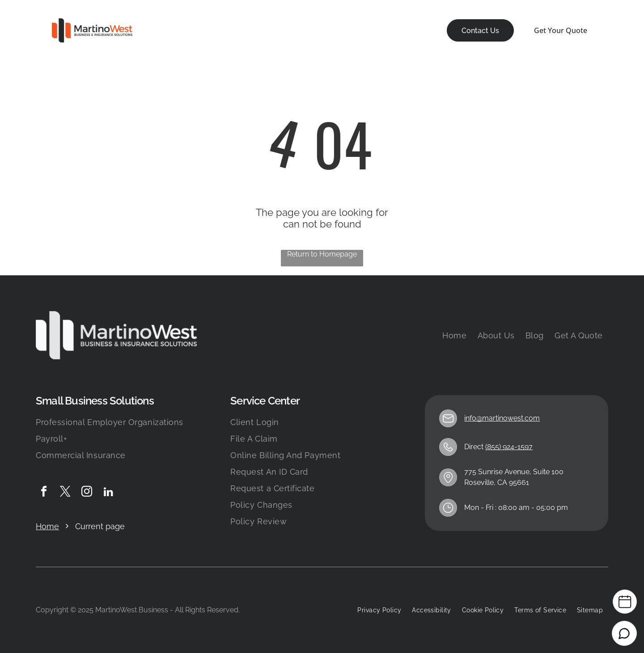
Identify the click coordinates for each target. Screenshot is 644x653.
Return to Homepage (322, 254)
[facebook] (44, 493)
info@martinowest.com (502, 418)
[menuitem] (171, 31)
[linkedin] (108, 493)
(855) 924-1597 (509, 447)
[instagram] (87, 493)
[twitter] (65, 493)
